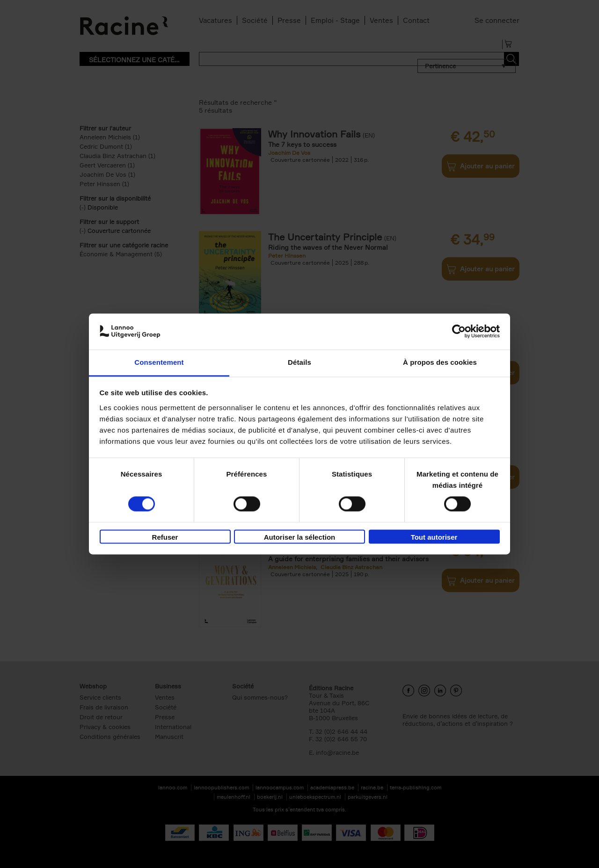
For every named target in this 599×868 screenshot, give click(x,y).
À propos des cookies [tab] (440, 362)
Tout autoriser (434, 537)
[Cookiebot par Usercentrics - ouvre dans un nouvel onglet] (459, 332)
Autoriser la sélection (300, 537)
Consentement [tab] (159, 362)
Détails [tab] (299, 362)
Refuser (165, 537)
